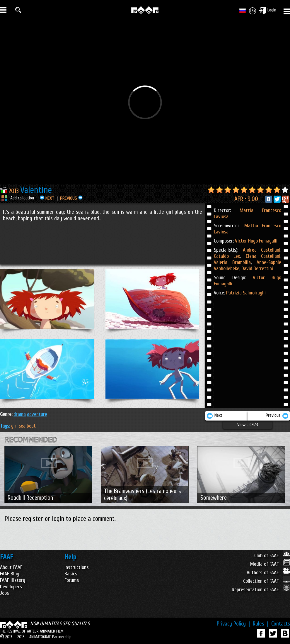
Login (272, 10)
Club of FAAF (272, 556)
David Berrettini (257, 268)
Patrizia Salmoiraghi (246, 293)
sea (22, 426)
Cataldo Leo (227, 256)
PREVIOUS (71, 198)
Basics (71, 574)
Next (214, 416)
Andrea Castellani (262, 250)
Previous (277, 416)
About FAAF (11, 567)
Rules (261, 624)
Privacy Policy (233, 624)
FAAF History (13, 580)
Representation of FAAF (261, 590)
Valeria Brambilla (232, 262)
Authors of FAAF (268, 573)
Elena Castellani (261, 256)
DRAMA (20, 414)
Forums (72, 580)
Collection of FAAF (267, 581)
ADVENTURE (37, 414)
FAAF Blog (10, 574)
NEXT (47, 198)
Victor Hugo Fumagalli (256, 241)
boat (31, 426)
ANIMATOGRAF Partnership (50, 637)
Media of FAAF (270, 564)
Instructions (77, 567)
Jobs (5, 593)
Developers (11, 587)
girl (14, 426)
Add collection (22, 198)
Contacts (281, 624)
